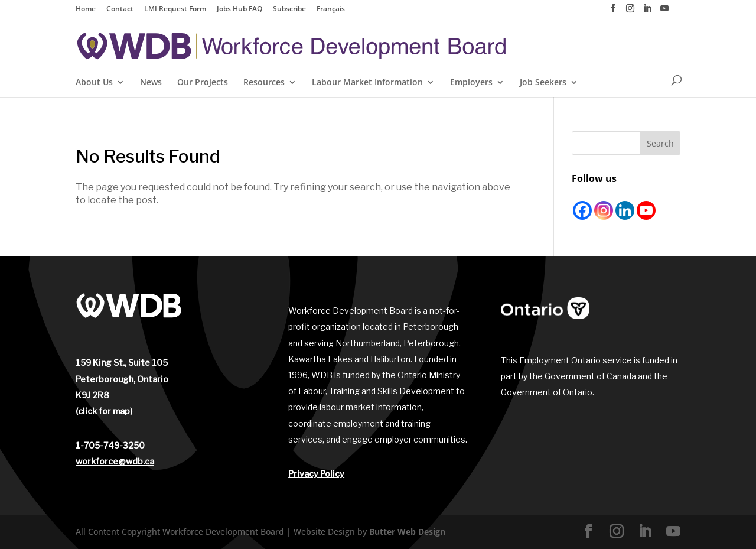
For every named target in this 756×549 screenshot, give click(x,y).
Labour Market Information (367, 83)
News (151, 83)
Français (331, 9)
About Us (94, 83)
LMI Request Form (175, 9)
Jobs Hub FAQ (239, 9)
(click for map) (104, 411)
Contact (120, 9)
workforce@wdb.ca (115, 461)
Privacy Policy (316, 474)
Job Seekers (543, 83)
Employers (471, 83)
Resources (264, 83)
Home (86, 9)
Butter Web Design (407, 532)
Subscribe (289, 9)
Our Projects (203, 83)
